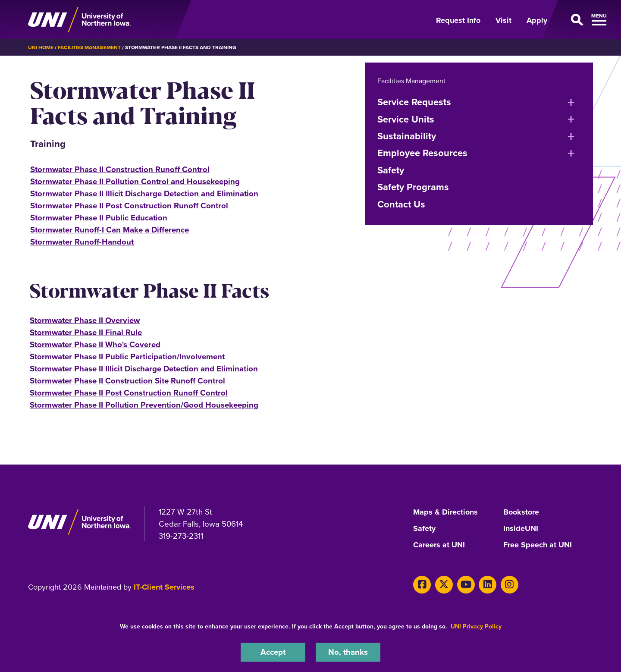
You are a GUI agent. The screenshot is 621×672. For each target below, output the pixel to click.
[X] (444, 585)
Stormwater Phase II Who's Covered (95, 344)
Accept (273, 652)
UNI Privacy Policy (476, 626)
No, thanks (348, 652)
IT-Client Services (164, 587)
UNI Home (41, 47)
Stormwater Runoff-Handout (82, 242)
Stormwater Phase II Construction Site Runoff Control (127, 381)
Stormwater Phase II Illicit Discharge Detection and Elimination (144, 193)
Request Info (458, 20)
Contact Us (401, 204)
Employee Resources (422, 153)
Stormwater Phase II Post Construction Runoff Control (129, 206)
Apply (537, 20)
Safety (391, 170)
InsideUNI (521, 529)
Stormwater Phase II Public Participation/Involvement (127, 356)
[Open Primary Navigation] (575, 20)
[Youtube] (466, 585)
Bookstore (521, 512)
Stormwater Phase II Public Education (99, 218)
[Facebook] (422, 585)
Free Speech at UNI (538, 545)
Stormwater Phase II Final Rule (86, 332)
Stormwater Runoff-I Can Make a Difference (110, 230)
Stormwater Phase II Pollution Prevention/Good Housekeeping (144, 405)
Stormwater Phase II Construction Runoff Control (120, 169)
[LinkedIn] (488, 585)
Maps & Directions (445, 512)
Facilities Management (89, 47)
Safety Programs (413, 187)
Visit (503, 20)
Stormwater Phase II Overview (85, 320)
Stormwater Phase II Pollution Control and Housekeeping (135, 181)
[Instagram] (510, 585)
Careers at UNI (439, 545)
